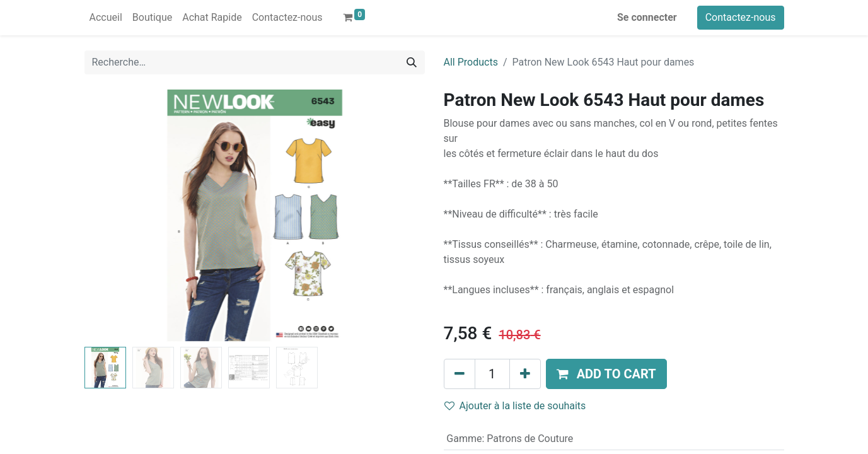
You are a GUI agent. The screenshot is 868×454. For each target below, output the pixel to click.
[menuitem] (106, 18)
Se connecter (647, 17)
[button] (606, 374)
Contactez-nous (741, 17)
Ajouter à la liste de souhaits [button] (515, 406)
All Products (471, 62)
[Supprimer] (460, 374)
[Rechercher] (412, 62)
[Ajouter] (525, 374)
